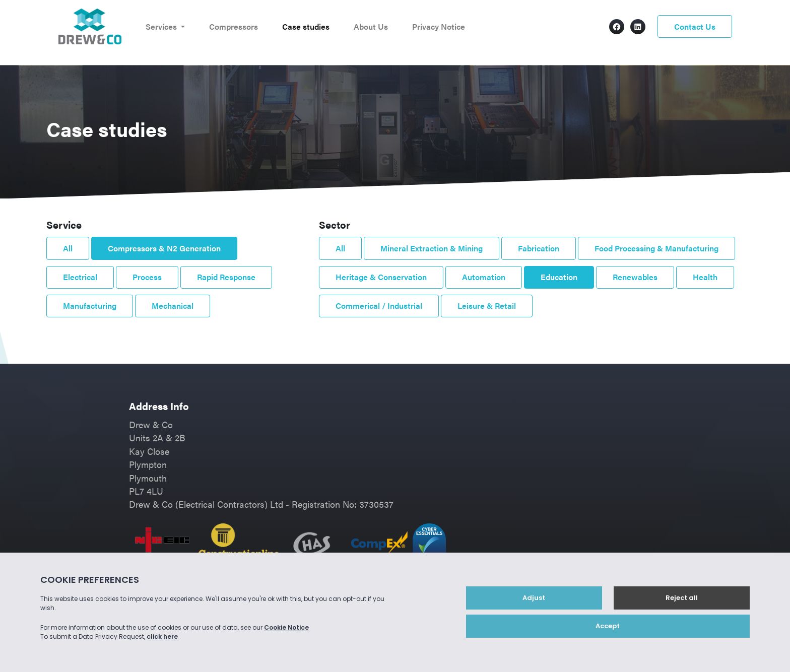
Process (147, 277)
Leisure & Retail (487, 306)
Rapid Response (226, 277)
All (68, 248)
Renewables (635, 277)
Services (162, 26)
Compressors (234, 26)
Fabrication (539, 248)
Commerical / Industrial (379, 306)
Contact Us (695, 26)
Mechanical (173, 306)
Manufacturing (90, 306)
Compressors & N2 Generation (164, 248)
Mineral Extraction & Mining (432, 248)
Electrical (80, 277)
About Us (371, 26)
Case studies (306, 26)
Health (705, 277)
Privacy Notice (439, 26)
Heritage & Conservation (381, 277)
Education (559, 277)
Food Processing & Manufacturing (656, 248)
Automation (484, 277)
